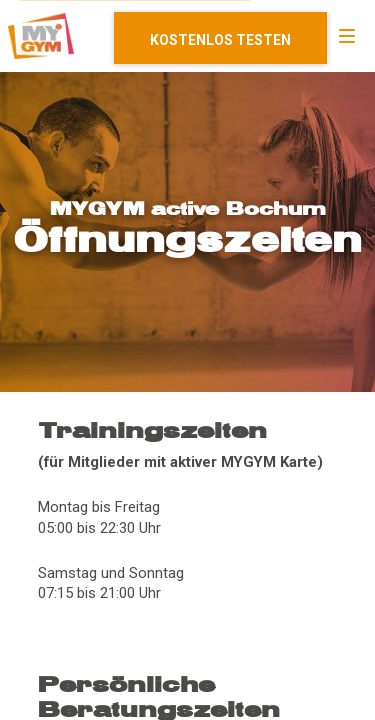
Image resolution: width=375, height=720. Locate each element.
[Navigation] (347, 36)
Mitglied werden (220, 38)
